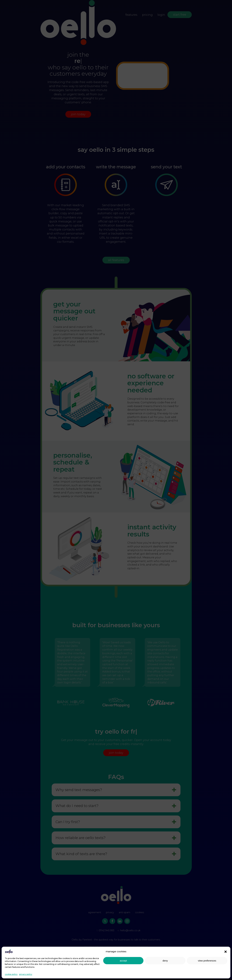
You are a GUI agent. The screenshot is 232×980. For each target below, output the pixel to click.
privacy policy (26, 974)
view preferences (207, 961)
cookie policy (11, 974)
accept (123, 961)
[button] (226, 952)
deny (165, 961)
